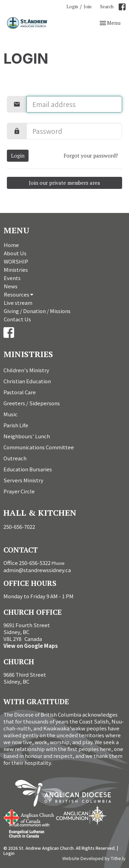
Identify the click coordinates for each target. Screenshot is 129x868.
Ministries (16, 270)
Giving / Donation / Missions (37, 311)
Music (10, 414)
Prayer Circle (19, 491)
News (11, 286)
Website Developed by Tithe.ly (94, 858)
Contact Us (17, 319)
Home (11, 245)
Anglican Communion (81, 815)
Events (12, 278)
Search (107, 7)
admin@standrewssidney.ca (37, 570)
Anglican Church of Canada (29, 816)
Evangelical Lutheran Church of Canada (27, 831)
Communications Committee (39, 447)
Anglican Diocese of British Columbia (67, 794)
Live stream (18, 303)
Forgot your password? (91, 156)
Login (72, 7)
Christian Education (27, 381)
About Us (15, 253)
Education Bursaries (28, 469)
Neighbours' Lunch (27, 436)
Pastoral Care (20, 392)
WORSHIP (16, 261)
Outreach (15, 458)
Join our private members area (64, 183)
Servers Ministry (23, 480)
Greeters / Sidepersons (32, 403)
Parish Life (16, 425)
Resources (19, 294)
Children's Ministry (26, 370)
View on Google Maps (31, 646)
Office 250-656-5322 (27, 563)
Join (88, 7)
